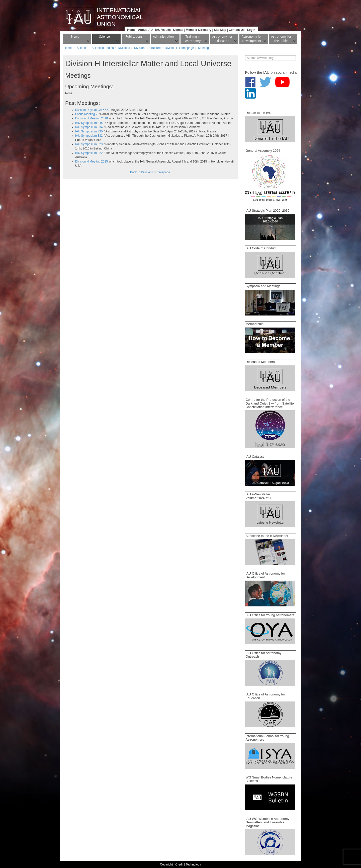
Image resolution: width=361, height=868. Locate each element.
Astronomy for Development (252, 39)
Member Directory (199, 30)
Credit (179, 864)
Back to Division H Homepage (150, 172)
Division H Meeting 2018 (92, 118)
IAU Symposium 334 (89, 127)
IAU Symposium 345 (89, 123)
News (75, 36)
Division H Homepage (179, 48)
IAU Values (163, 30)
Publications (134, 36)
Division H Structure (147, 48)
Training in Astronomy (193, 39)
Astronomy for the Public (281, 39)
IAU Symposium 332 (89, 136)
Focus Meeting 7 (86, 114)
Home (131, 30)
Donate (178, 30)
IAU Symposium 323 (89, 144)
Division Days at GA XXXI (92, 110)
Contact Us (237, 30)
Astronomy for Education (222, 39)
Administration (163, 36)
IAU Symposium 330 (89, 131)
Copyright (166, 864)
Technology (193, 864)
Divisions (124, 48)
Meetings (204, 48)
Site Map (220, 30)
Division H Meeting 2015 (92, 162)
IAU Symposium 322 (89, 153)
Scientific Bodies (103, 48)
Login (251, 30)
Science (105, 36)
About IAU (145, 30)
